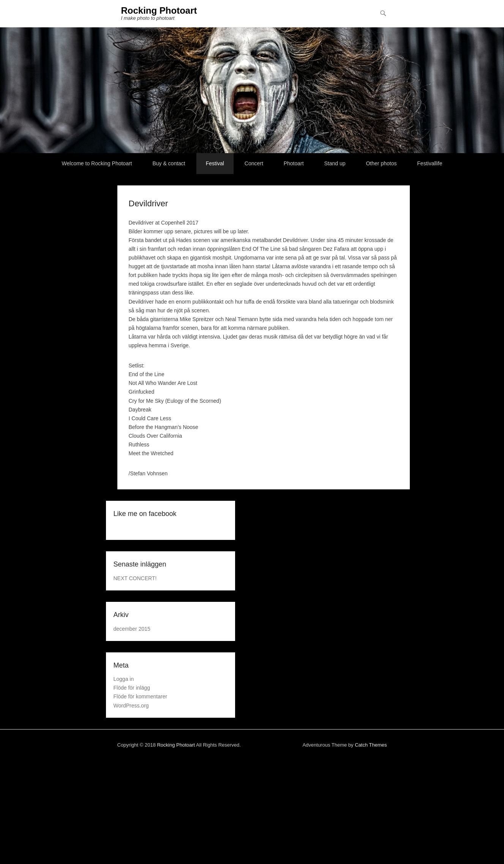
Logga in (124, 679)
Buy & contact (169, 163)
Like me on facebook (145, 514)
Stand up (335, 163)
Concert (254, 163)
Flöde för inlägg (132, 688)
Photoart (294, 163)
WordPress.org (131, 706)
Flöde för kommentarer (141, 696)
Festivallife (430, 163)
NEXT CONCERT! (135, 578)
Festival (215, 163)
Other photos (381, 163)
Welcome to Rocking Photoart (97, 163)
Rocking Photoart (159, 10)
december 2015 (132, 629)
